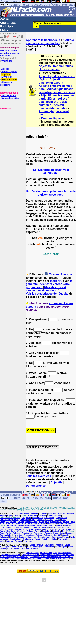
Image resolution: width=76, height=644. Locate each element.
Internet (59, 525)
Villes (2, 541)
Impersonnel (42, 525)
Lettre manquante (23, 527)
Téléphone (46, 539)
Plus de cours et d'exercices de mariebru (46, 289)
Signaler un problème (7, 83)
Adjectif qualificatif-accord (51, 81)
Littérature (36, 527)
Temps (66, 537)
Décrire (21, 522)
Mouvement (20, 529)
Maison (53, 527)
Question (66, 535)
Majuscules (63, 527)
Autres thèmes (50, 69)
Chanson (42, 516)
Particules (57, 531)
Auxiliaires (32, 516)
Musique (30, 529)
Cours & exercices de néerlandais (50, 42)
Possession (39, 533)
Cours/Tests (8, 23)
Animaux (70, 514)
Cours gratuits (10, 495)
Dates (64, 520)
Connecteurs (5, 520)
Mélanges (39, 529)
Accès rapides (9, 72)
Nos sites (69, 5)
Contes (15, 520)
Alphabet (61, 514)
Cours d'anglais (37, 545)
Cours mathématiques (54, 545)
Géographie (12, 525)
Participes (46, 531)
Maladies (4, 529)
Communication (54, 516)
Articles (17, 516)
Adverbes (52, 514)
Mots (11, 529)
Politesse (17, 533)
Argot (10, 516)
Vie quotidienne (65, 539)
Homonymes (30, 525)
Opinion (30, 531)
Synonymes (57, 537)
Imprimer (6, 74)
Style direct (21, 537)
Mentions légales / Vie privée (29, 559)
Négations (21, 531)
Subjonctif (32, 537)
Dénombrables (63, 66)
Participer (7, 26)
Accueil (5, 19)
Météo (55, 529)
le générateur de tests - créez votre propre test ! (49, 284)
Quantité (57, 535)
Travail (37, 539)
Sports (12, 537)
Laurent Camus (32, 553)
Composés (26, 518)
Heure (20, 525)
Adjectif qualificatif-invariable (53, 107)
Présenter (48, 535)
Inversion (68, 525)
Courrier (50, 520)
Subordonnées (44, 537)
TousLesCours (40, 5)
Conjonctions (61, 518)
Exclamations (56, 522)
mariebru (56, 281)
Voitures (10, 541)
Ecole (41, 522)
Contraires (24, 520)
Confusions (49, 518)
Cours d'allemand (18, 547)
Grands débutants (66, 523)
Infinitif (52, 525)
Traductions (28, 539)
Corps (33, 520)
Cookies (46, 559)
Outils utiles (49, 547)
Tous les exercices (38, 476)
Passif (65, 531)
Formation (16, 523)
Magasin (45, 527)
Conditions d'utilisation (10, 555)
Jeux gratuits (9, 95)
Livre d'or (7, 77)
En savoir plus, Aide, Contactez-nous (56, 553)
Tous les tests (16, 539)
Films (8, 523)
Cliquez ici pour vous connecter (11, 42)
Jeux (26, 5)
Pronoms (70, 533)
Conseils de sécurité (31, 555)
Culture (15, 5)
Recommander (9, 79)
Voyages (18, 541)
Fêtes (30, 523)
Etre (47, 522)
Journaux (10, 527)
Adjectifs (45, 66)
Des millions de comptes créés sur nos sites (10, 52)
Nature (62, 529)
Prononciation (6, 535)
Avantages (6, 61)
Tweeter (55, 275)
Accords (34, 514)
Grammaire (52, 523)
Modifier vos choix (59, 559)
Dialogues (4, 522)
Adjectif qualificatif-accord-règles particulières (57, 91)
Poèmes (48, 533)
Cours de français (35, 547)
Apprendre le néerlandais (43, 40)
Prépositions (29, 535)
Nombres (70, 529)
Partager (66, 275)
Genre (37, 523)
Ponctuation (27, 533)
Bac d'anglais (61, 547)
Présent (39, 535)
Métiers (47, 529)
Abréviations (24, 514)
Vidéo (54, 539)
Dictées (13, 522)
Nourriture (11, 531)
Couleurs (41, 520)
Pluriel (8, 533)
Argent (3, 516)
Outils (56, 5)
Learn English (13, 549)
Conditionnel (38, 518)
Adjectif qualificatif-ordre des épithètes (53, 102)
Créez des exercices (29, 549)
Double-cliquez (51, 118)
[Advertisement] (11, 128)
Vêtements (28, 541)
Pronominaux (59, 533)
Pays (2, 533)
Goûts (43, 523)
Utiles (4, 30)
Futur (24, 523)
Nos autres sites (10, 98)
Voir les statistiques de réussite (47, 294)
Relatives (4, 537)
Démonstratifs (31, 522)
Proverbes (18, 535)
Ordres (38, 531)
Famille (66, 522)
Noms (2, 531)
